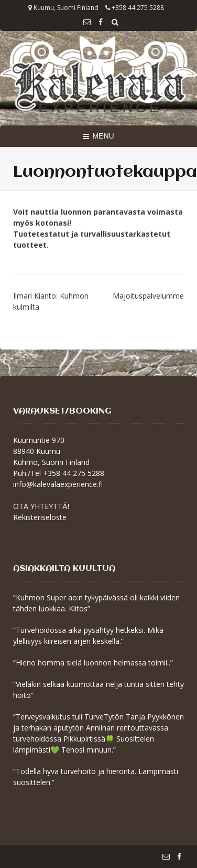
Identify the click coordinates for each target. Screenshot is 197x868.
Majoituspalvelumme (148, 296)
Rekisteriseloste (40, 517)
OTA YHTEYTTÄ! (41, 506)
